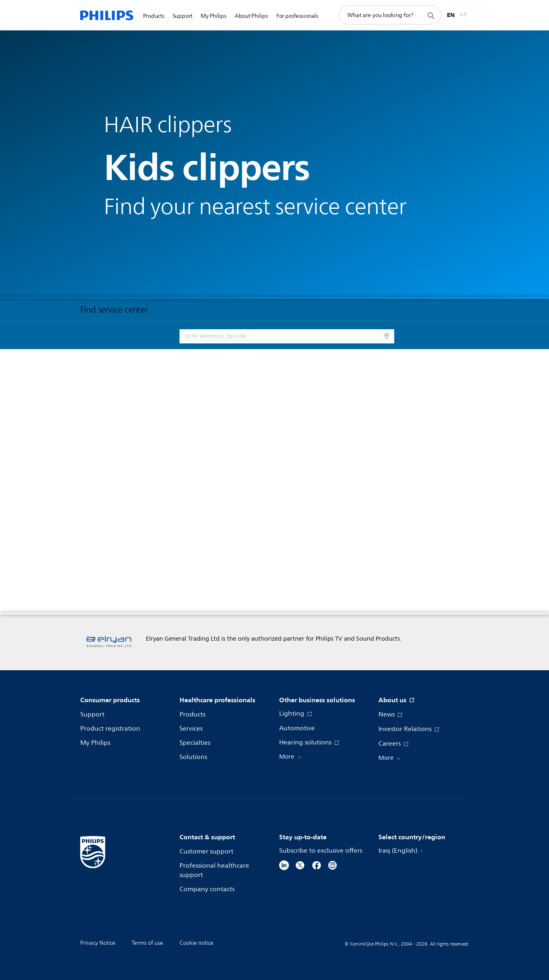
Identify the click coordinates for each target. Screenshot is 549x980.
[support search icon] (431, 15)
